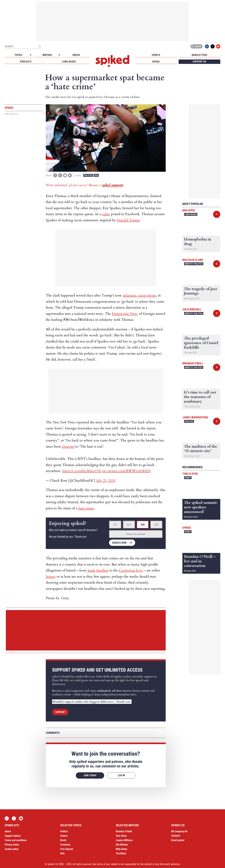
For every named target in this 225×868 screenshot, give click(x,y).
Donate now (119, 543)
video (106, 214)
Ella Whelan (122, 845)
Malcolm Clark (193, 260)
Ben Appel (189, 210)
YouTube (218, 46)
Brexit (63, 840)
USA (96, 175)
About (8, 831)
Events (156, 55)
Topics (18, 55)
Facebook (207, 46)
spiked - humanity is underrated (112, 61)
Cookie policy (12, 849)
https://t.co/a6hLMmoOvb (82, 471)
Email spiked (178, 840)
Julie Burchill (192, 309)
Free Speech (67, 849)
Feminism (65, 845)
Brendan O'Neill (193, 363)
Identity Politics (194, 264)
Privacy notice (12, 845)
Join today (90, 775)
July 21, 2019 (106, 481)
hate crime (86, 508)
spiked (187, 528)
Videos (76, 55)
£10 (129, 525)
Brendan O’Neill (124, 831)
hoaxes (51, 577)
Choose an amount (136, 534)
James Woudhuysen (195, 417)
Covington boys (131, 570)
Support (60, 712)
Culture (64, 836)
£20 (143, 525)
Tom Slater (190, 474)
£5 (115, 525)
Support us (199, 62)
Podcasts (26, 62)
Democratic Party (125, 314)
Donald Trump (128, 220)
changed (68, 447)
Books (156, 62)
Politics (88, 175)
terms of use (103, 864)
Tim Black (121, 853)
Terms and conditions (16, 840)
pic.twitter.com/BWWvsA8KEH (126, 471)
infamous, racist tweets (139, 295)
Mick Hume (122, 849)
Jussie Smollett (98, 570)
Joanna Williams (124, 840)
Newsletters (199, 55)
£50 (156, 525)
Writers (47, 55)
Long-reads (69, 62)
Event (188, 478)
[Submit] (40, 46)
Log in (196, 46)
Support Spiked (13, 836)
